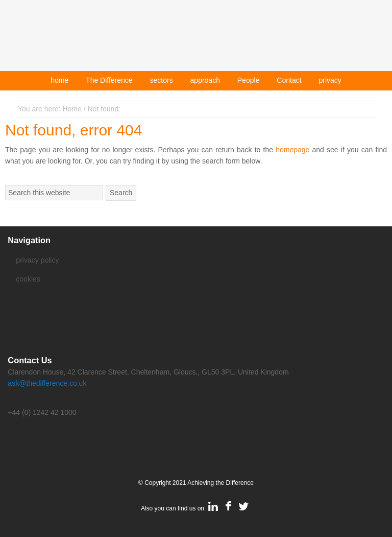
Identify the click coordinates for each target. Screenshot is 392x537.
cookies (28, 279)
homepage (292, 150)
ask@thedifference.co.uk (47, 383)
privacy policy (37, 260)
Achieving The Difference (196, 40)
